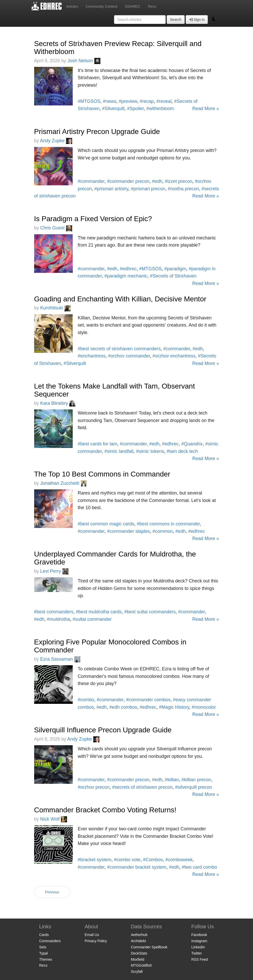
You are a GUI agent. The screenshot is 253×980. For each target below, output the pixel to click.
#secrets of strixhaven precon (142, 787)
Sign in (197, 20)
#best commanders (54, 612)
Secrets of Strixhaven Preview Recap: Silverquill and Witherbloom (118, 48)
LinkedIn (198, 947)
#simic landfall (119, 451)
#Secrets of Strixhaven (173, 276)
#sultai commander (92, 619)
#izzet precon (179, 181)
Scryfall (137, 972)
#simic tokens (150, 451)
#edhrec (128, 269)
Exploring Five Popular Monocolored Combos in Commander (110, 646)
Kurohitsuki (55, 308)
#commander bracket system (137, 867)
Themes (46, 959)
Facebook (199, 935)
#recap (147, 101)
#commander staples (129, 531)
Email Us (92, 935)
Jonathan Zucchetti (64, 483)
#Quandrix (192, 444)
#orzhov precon (94, 787)
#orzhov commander (129, 356)
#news (110, 101)
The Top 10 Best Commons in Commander (102, 474)
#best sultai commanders (150, 612)
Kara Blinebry (58, 403)
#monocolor (204, 707)
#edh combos (123, 707)
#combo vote (127, 860)
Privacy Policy (96, 941)
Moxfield (137, 959)
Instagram (199, 941)
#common (163, 531)
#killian (172, 780)
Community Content (101, 6)
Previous (52, 892)
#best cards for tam (98, 444)
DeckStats (139, 953)
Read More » (205, 109)
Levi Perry (54, 571)
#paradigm (175, 269)
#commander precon (128, 181)
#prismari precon (148, 189)
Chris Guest (56, 228)
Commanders (50, 941)
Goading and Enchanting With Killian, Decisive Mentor (120, 299)
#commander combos (148, 700)
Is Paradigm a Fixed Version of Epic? (93, 219)
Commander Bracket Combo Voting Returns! (105, 810)
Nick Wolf (54, 819)
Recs (152, 6)
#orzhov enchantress (174, 356)
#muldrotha (59, 619)
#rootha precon (183, 189)
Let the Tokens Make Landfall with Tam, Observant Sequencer (115, 390)
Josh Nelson (84, 61)
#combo (86, 700)
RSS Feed (200, 959)
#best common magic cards (106, 524)
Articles (72, 6)
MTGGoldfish (141, 965)
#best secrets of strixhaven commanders (119, 349)
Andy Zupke (56, 141)
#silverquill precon (194, 787)
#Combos (153, 860)
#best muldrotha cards (99, 612)
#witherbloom (160, 109)
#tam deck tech (182, 451)
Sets (43, 947)
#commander (91, 181)
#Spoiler (135, 109)
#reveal (164, 101)
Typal (44, 953)
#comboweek (179, 860)
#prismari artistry (111, 189)
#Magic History (174, 707)
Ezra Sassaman (60, 659)
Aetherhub (139, 935)
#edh (157, 181)
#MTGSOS (89, 101)
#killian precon (196, 780)
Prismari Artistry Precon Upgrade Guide (97, 132)
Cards (44, 935)
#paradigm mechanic (126, 276)
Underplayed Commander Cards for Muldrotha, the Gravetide (115, 558)
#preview (128, 101)
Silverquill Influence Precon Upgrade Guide (103, 730)
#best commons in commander (168, 524)
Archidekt (138, 941)
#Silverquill (113, 109)
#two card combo (199, 867)
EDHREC (133, 6)
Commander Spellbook (149, 947)
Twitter (197, 953)
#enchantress (92, 356)
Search (176, 20)
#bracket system (95, 860)
